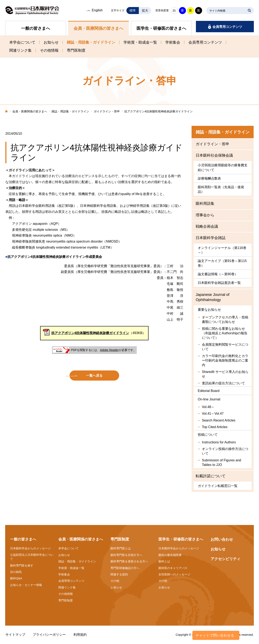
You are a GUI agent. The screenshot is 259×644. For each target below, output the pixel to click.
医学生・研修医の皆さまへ (161, 28)
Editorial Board (209, 391)
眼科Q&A (16, 578)
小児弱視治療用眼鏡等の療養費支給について (223, 167)
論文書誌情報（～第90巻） (218, 274)
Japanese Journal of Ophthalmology (213, 297)
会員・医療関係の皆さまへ (98, 28)
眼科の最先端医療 (170, 555)
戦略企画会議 (207, 226)
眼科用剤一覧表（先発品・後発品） (221, 189)
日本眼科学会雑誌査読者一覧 (219, 283)
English (97, 10)
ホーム (7, 112)
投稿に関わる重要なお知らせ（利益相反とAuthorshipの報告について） (225, 333)
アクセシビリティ (225, 559)
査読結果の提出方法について (223, 383)
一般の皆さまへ (36, 28)
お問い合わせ (222, 539)
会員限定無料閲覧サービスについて (225, 347)
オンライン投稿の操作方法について (225, 451)
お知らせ (51, 42)
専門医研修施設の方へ (125, 568)
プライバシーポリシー (49, 635)
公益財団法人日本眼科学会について (32, 557)
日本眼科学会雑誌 (211, 238)
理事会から (205, 215)
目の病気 (16, 572)
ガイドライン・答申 (107, 111)
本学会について (22, 42)
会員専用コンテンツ (227, 27)
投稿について (208, 435)
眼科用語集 (205, 204)
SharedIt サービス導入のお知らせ (225, 374)
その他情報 (49, 50)
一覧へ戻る (94, 376)
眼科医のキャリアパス (173, 568)
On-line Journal (209, 399)
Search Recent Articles (219, 420)
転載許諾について (211, 476)
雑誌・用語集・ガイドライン (91, 42)
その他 (115, 581)
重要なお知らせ (209, 310)
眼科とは (164, 561)
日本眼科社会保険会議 (214, 155)
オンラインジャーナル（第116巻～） (222, 250)
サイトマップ (15, 635)
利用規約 (80, 635)
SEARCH (249, 11)
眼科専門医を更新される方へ (129, 561)
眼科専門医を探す (22, 565)
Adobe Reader (109, 350)
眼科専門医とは (121, 548)
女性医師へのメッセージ (174, 574)
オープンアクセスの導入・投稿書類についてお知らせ (225, 320)
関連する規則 (119, 574)
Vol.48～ (208, 407)
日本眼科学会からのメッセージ (30, 548)
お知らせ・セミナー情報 (26, 585)
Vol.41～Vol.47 (213, 414)
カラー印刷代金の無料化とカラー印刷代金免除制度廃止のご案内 (225, 361)
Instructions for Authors (219, 442)
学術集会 (173, 42)
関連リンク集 (20, 50)
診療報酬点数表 (209, 178)
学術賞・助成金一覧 (140, 42)
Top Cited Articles (215, 427)
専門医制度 (76, 50)
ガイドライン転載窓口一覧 (218, 486)
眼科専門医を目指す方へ (126, 555)
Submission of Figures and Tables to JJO (221, 462)
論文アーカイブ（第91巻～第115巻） (222, 263)
